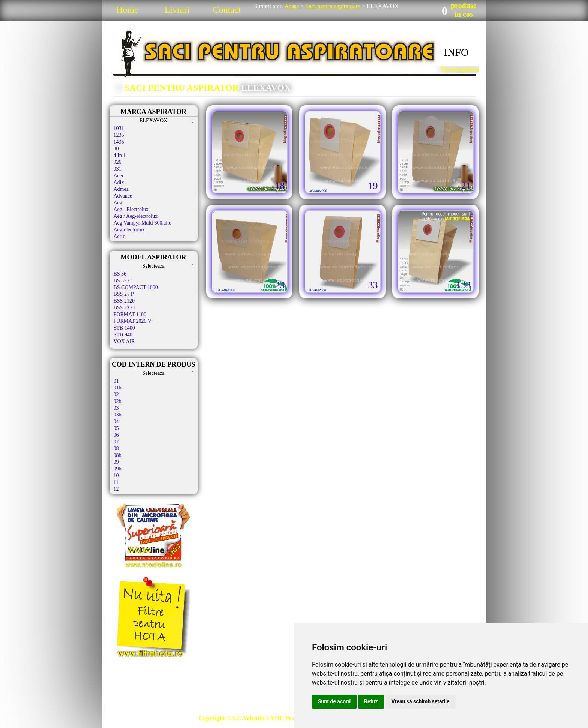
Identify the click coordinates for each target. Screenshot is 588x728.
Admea (121, 189)
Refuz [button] (371, 701)
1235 (119, 135)
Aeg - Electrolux (131, 209)
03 (116, 408)
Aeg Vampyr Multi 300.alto (143, 223)
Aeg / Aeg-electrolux (136, 216)
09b (118, 469)
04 (116, 422)
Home (127, 10)
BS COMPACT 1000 (136, 287)
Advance (123, 196)
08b (118, 455)
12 (116, 489)
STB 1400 (124, 328)
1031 (119, 128)
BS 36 (120, 274)
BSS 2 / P (124, 294)
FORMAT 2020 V (133, 321)
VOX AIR (124, 341)
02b (118, 401)
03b (118, 415)
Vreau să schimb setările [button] (421, 701)
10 (116, 476)
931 (118, 169)
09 (116, 462)
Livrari (177, 10)
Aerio (120, 236)
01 (116, 381)
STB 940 (123, 335)
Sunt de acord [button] (334, 701)
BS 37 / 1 (124, 281)
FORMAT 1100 (130, 314)
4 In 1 (120, 155)
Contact (227, 10)
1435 (119, 142)
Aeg (118, 203)
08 (116, 449)
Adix (119, 182)
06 (116, 435)
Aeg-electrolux (129, 230)
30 (116, 149)
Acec (119, 176)
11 (116, 482)
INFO (456, 52)
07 (116, 442)
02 (116, 395)
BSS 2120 (124, 301)
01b (118, 388)
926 (118, 162)
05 (116, 428)
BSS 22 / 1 (125, 308)
